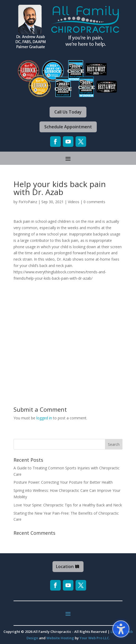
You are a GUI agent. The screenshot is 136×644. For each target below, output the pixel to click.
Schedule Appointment (68, 127)
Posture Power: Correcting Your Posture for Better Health (63, 482)
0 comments (94, 202)
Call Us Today (68, 112)
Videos (74, 202)
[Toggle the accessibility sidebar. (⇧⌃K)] (121, 629)
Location (65, 566)
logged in (44, 418)
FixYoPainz (28, 202)
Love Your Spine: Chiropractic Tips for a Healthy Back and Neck (68, 505)
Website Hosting (60, 638)
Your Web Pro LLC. (95, 638)
